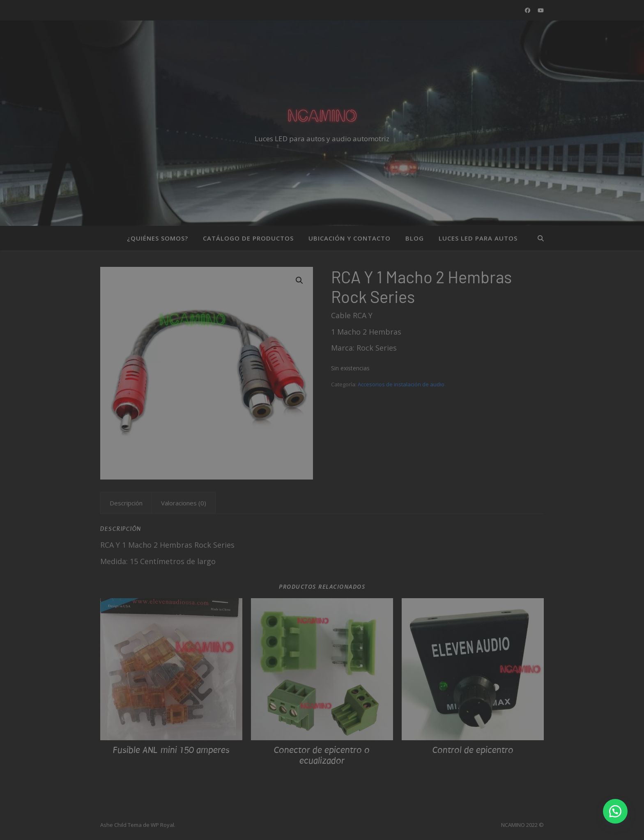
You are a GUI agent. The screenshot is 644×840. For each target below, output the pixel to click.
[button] (615, 811)
